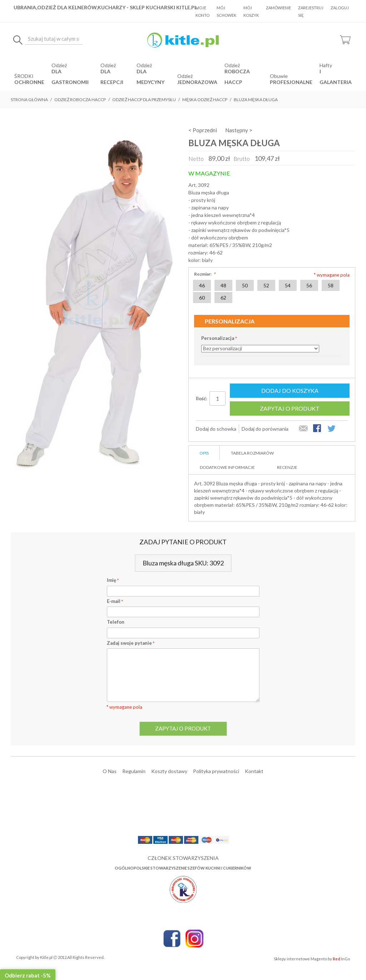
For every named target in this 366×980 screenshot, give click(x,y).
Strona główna (29, 100)
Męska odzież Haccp (205, 100)
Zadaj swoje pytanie (131, 643)
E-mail (115, 601)
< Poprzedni (203, 130)
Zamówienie (278, 8)
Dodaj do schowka (216, 429)
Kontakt (254, 771)
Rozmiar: (204, 274)
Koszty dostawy (169, 771)
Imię (113, 580)
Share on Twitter (332, 429)
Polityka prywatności (216, 771)
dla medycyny (150, 77)
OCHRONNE (29, 82)
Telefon (116, 622)
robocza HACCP (237, 77)
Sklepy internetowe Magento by (312, 959)
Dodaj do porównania (265, 429)
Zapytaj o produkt (290, 408)
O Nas (110, 771)
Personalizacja (218, 338)
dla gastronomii (70, 77)
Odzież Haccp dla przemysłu (144, 100)
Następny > (239, 130)
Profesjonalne (291, 82)
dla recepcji (112, 77)
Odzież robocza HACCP (80, 100)
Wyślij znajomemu (303, 429)
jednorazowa (197, 82)
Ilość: (201, 399)
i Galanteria (336, 77)
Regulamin (134, 771)
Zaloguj (340, 8)
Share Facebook (318, 429)
